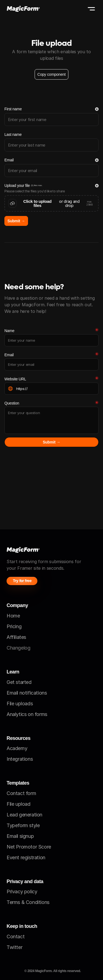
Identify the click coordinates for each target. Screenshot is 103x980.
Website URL (15, 379)
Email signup (20, 836)
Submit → (16, 221)
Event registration (26, 857)
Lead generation (24, 815)
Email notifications (27, 693)
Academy (17, 748)
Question (12, 403)
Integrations (20, 759)
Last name (13, 134)
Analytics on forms (27, 714)
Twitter (14, 947)
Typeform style (23, 825)
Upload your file (17, 186)
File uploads (20, 704)
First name (13, 109)
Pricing (14, 626)
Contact (16, 937)
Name (9, 331)
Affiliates (16, 637)
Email (9, 160)
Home (13, 616)
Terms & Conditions (28, 902)
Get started (19, 682)
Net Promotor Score (29, 847)
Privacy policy (22, 891)
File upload (19, 804)
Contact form (21, 793)
